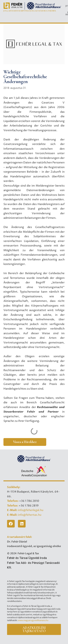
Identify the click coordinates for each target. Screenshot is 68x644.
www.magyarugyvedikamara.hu (33, 620)
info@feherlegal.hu (31, 510)
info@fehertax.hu (30, 515)
